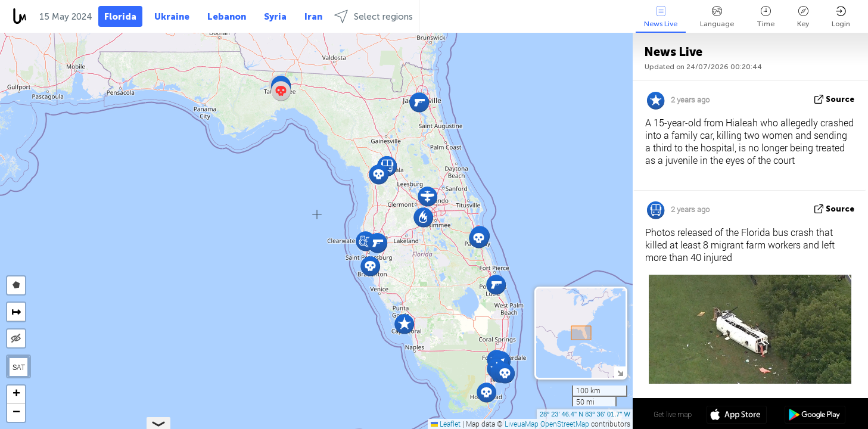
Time (766, 17)
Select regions (374, 16)
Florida (120, 17)
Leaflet (446, 424)
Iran (313, 17)
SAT (19, 367)
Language (717, 17)
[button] (404, 324)
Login (841, 17)
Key (803, 17)
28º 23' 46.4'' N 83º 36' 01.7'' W (585, 414)
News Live (661, 17)
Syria (275, 17)
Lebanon (227, 17)
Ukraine (172, 17)
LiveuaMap (522, 424)
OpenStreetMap (565, 424)
